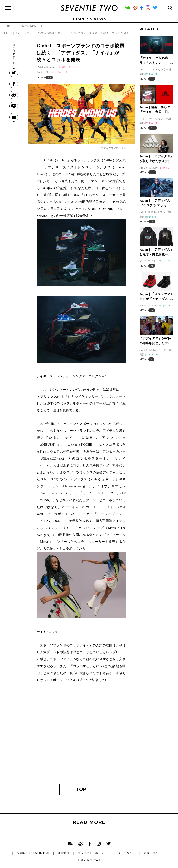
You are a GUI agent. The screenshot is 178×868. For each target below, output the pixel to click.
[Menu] (8, 8)
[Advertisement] (81, 736)
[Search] (170, 8)
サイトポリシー (125, 853)
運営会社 (64, 853)
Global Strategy (47, 67)
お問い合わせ (153, 853)
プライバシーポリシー (92, 853)
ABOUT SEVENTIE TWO (33, 853)
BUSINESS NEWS (89, 19)
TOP (81, 789)
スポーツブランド (71, 67)
